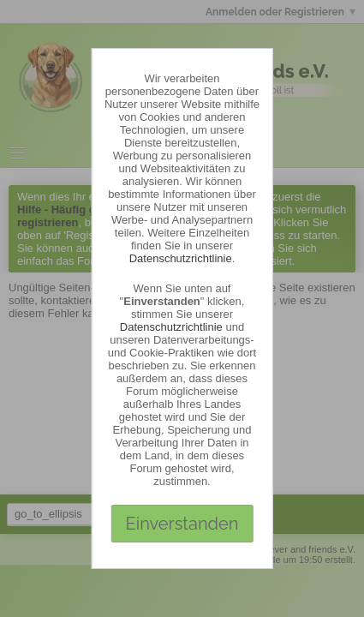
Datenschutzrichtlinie (181, 258)
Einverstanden (182, 524)
